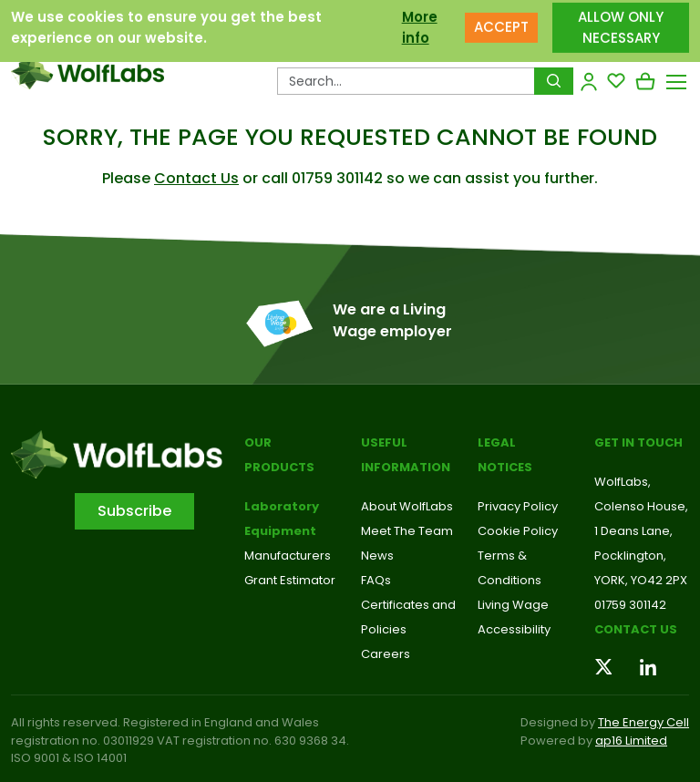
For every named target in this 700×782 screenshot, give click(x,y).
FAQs (376, 580)
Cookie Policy (518, 531)
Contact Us (196, 178)
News (377, 556)
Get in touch (638, 442)
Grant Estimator (290, 580)
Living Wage (513, 605)
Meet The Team (407, 531)
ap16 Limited (631, 741)
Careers (386, 654)
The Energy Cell (643, 722)
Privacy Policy (518, 506)
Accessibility (514, 629)
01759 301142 (630, 605)
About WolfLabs (407, 506)
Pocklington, (630, 556)
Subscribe (134, 511)
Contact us (636, 629)
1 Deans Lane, (633, 531)
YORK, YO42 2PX (641, 580)
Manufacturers (288, 556)
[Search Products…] (406, 81)
